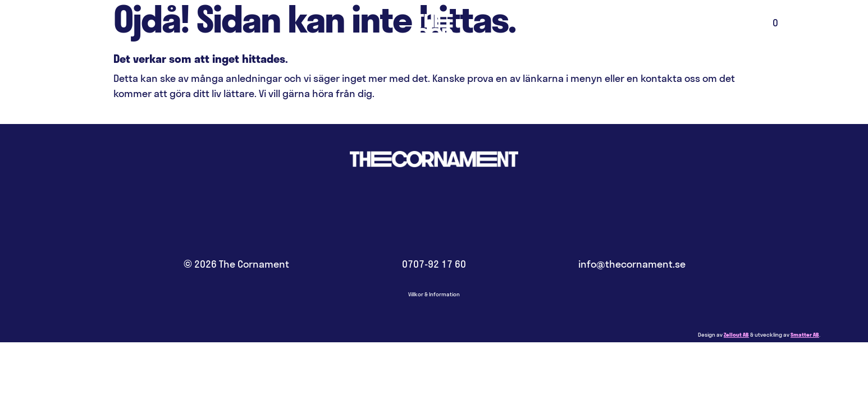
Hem (434, 42)
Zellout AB (736, 335)
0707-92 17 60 (434, 264)
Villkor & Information (434, 294)
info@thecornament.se (632, 264)
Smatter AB (805, 335)
